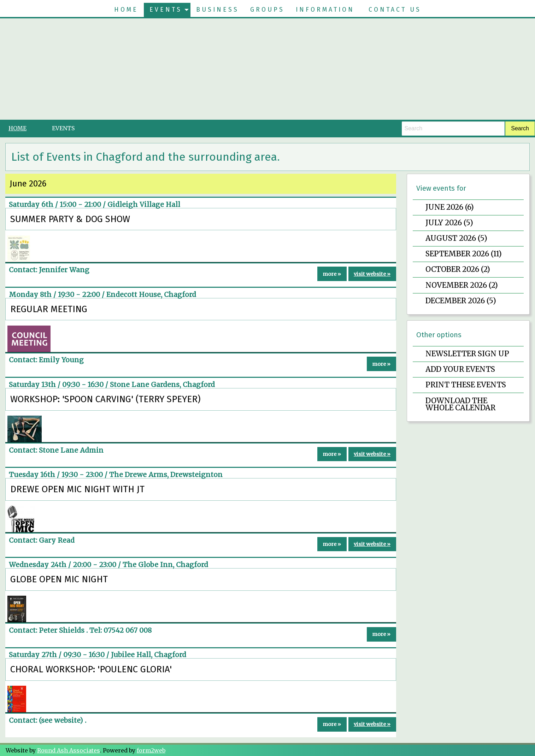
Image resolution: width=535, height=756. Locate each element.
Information (325, 10)
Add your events (460, 369)
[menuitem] (126, 10)
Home (126, 10)
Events (166, 10)
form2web (151, 750)
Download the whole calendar (460, 404)
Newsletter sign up (467, 354)
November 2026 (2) (462, 285)
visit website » (372, 274)
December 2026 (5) (461, 301)
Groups (267, 10)
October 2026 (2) (458, 269)
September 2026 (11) (464, 254)
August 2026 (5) (456, 238)
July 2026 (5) (449, 223)
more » (332, 274)
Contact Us (395, 10)
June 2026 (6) (450, 207)
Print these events (466, 385)
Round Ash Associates (69, 750)
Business (217, 10)
